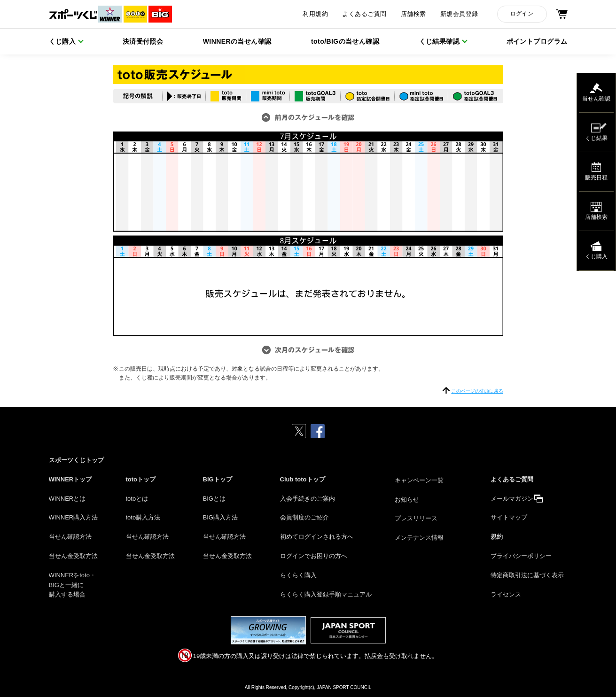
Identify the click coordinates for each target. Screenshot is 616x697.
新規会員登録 (459, 14)
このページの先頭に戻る (477, 391)
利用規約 (315, 14)
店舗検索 (413, 14)
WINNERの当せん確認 (237, 41)
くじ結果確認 (440, 41)
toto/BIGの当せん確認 (345, 41)
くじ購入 (62, 41)
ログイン (522, 14)
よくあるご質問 (364, 14)
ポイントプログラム (537, 41)
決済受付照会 (143, 41)
